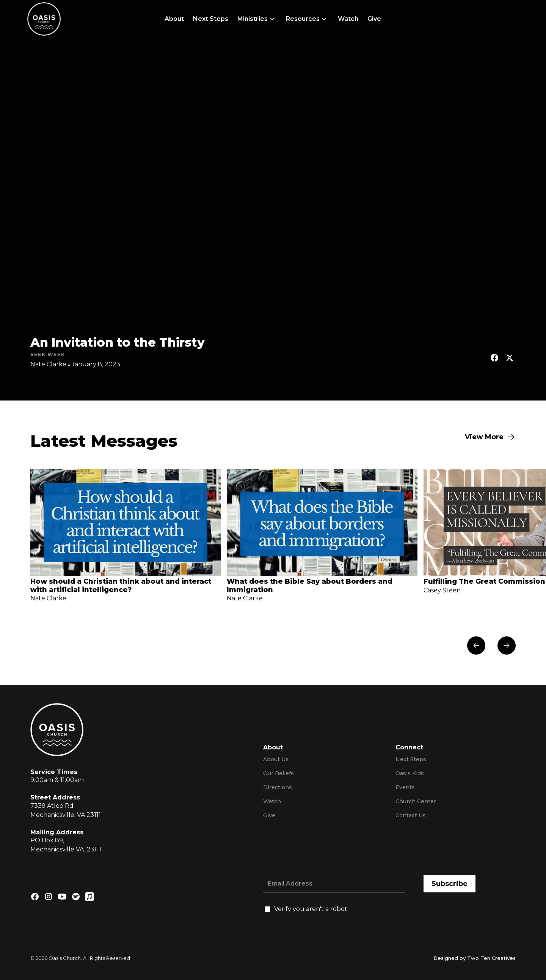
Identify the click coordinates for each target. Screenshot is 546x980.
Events (405, 787)
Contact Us (411, 815)
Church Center (416, 801)
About (174, 19)
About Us (276, 759)
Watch (348, 19)
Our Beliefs (278, 773)
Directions (278, 787)
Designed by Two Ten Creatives (475, 958)
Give (374, 19)
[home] (44, 19)
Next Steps (211, 19)
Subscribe (450, 884)
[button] (257, 19)
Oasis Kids (410, 773)
